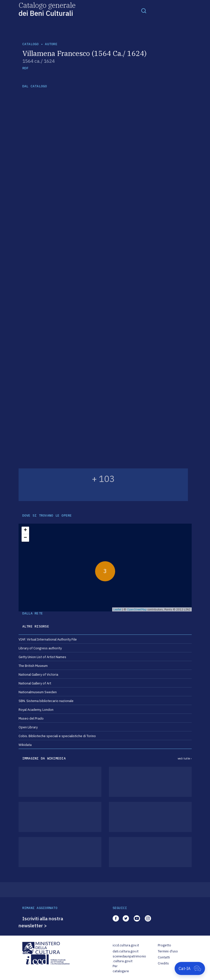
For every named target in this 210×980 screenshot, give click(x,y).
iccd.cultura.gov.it (126, 945)
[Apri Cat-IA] (190, 968)
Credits (163, 963)
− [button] (25, 538)
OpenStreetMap (137, 609)
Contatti (164, 957)
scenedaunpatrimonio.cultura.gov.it (129, 959)
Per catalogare (121, 969)
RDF (25, 68)
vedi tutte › (185, 758)
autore (51, 44)
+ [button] (25, 530)
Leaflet (117, 609)
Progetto (165, 945)
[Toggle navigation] (144, 11)
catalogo (31, 44)
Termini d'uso (168, 951)
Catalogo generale (47, 9)
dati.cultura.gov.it (126, 951)
